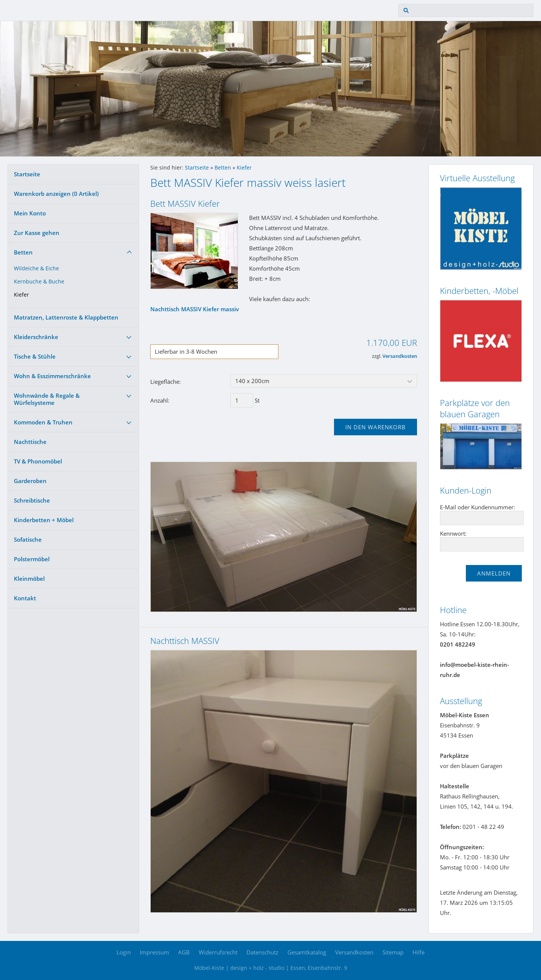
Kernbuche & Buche (39, 282)
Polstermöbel (32, 559)
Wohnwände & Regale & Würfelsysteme (47, 399)
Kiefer (21, 295)
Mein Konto (30, 213)
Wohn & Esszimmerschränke (52, 376)
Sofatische (28, 539)
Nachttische (30, 442)
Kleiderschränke (36, 337)
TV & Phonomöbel (38, 461)
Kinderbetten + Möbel (44, 520)
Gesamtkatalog (307, 952)
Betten (23, 252)
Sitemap (393, 952)
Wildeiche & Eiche (36, 268)
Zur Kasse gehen (37, 233)
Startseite (27, 174)
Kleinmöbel (29, 579)
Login (124, 952)
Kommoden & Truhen (43, 422)
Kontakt (25, 598)
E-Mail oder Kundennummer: (478, 507)
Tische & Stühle (35, 356)
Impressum (154, 952)
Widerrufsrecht (218, 952)
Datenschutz (262, 952)
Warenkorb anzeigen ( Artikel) (56, 194)
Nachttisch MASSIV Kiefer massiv (195, 309)
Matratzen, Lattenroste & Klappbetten (66, 317)
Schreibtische (32, 500)
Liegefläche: (165, 382)
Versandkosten (400, 356)
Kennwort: (453, 533)
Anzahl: (160, 400)
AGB (184, 952)
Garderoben (30, 481)
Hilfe (419, 952)
